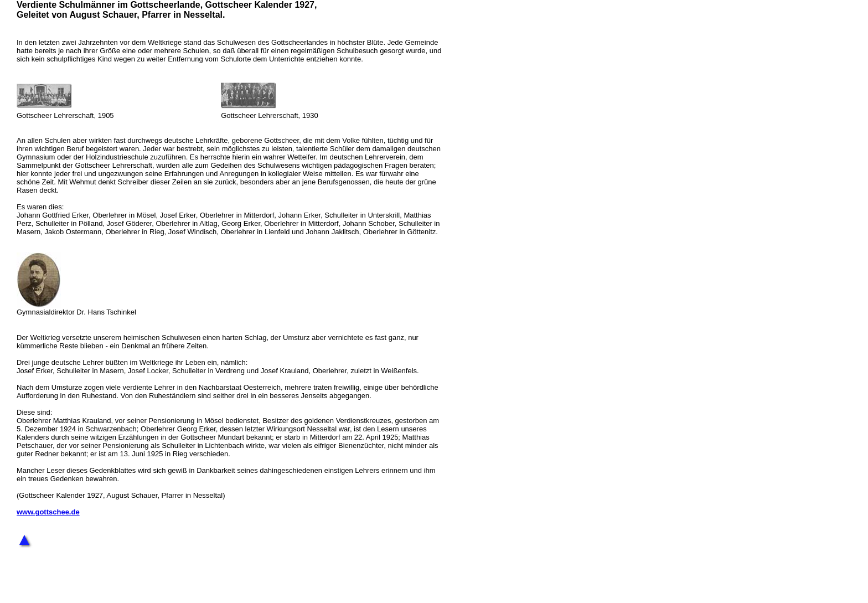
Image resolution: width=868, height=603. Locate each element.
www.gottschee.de (48, 512)
